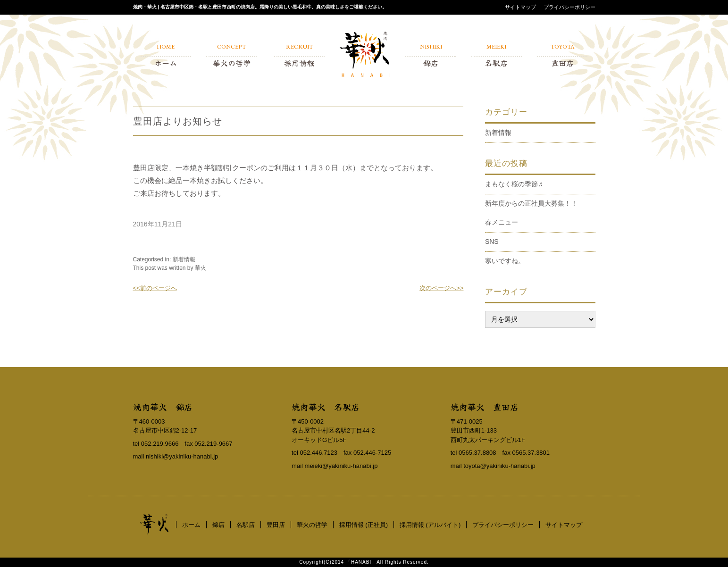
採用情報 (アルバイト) (430, 525)
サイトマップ (520, 7)
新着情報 (184, 259)
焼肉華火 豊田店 (485, 407)
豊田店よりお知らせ (178, 121)
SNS (492, 242)
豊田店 (276, 525)
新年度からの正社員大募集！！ (531, 203)
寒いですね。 (505, 261)
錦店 (218, 525)
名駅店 (246, 525)
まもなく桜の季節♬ (514, 184)
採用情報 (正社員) (364, 525)
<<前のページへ (155, 288)
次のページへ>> (441, 288)
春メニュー (502, 222)
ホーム (191, 525)
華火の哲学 (312, 525)
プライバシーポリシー (569, 7)
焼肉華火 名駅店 (326, 407)
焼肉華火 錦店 (163, 407)
